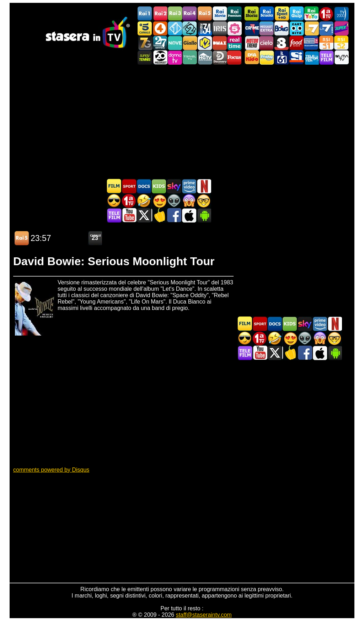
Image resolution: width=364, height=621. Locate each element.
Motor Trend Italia (252, 43)
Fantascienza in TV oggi (174, 201)
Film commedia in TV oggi (144, 201)
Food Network (296, 43)
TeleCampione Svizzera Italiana (311, 43)
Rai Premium (235, 14)
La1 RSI (326, 43)
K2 (205, 43)
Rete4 (160, 28)
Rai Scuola (267, 14)
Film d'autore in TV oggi (204, 201)
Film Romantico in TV (159, 201)
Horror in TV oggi (189, 201)
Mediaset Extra (267, 28)
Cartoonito (296, 28)
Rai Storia (252, 14)
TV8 (282, 43)
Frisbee (267, 57)
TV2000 (341, 14)
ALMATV (341, 57)
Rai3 (175, 14)
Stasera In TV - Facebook (174, 215)
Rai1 (145, 14)
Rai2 (160, 14)
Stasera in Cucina (159, 215)
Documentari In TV (144, 186)
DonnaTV (175, 57)
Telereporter (311, 57)
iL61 (282, 57)
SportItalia (296, 57)
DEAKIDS (252, 57)
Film (114, 186)
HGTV (205, 57)
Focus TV (235, 57)
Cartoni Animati (159, 186)
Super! (341, 28)
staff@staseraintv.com (204, 615)
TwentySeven (160, 43)
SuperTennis (145, 57)
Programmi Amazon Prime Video (189, 186)
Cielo (267, 43)
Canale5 (145, 28)
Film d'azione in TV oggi (114, 201)
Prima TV (326, 14)
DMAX (220, 43)
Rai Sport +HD (282, 14)
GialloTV (190, 43)
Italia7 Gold (145, 43)
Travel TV (190, 57)
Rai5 (205, 14)
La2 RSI (341, 43)
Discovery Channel (220, 57)
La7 (311, 28)
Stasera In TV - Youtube (129, 215)
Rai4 (190, 14)
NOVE (175, 43)
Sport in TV (129, 186)
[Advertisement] (182, 122)
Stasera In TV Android (204, 215)
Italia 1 (175, 28)
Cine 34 (205, 28)
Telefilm (326, 57)
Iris (220, 28)
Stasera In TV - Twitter (144, 215)
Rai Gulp (296, 14)
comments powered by (51, 470)
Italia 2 (190, 28)
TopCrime (252, 28)
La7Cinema (326, 28)
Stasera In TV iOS (189, 215)
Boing (282, 28)
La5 (235, 28)
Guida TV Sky (174, 186)
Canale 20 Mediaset (160, 57)
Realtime (235, 43)
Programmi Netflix (204, 186)
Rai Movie (220, 14)
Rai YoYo (311, 14)
